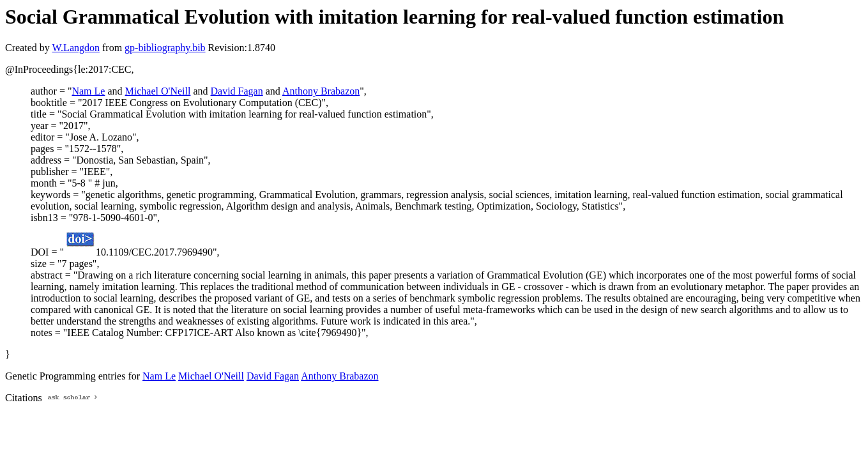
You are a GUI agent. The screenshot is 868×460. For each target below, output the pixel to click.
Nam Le (88, 91)
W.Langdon (76, 48)
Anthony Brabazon (321, 91)
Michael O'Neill (158, 91)
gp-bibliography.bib (165, 48)
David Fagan (237, 91)
